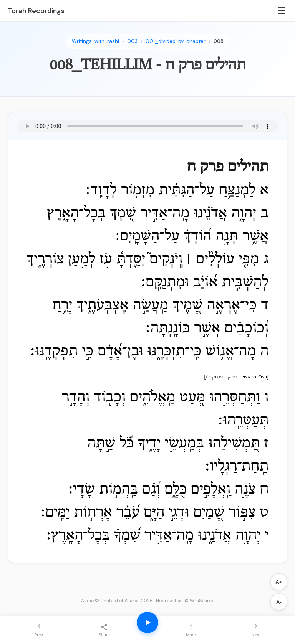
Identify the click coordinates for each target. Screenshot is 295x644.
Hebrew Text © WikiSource (185, 601)
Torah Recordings (36, 11)
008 (219, 41)
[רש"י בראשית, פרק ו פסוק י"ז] (237, 377)
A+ (279, 582)
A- (279, 602)
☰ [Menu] (282, 11)
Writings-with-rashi (95, 41)
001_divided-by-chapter (176, 41)
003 (132, 41)
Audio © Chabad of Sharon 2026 (117, 601)
